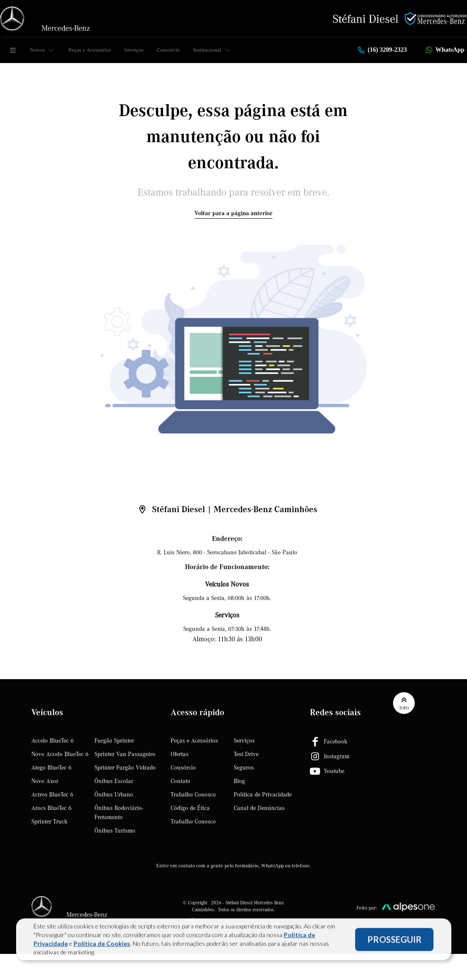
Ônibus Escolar (114, 781)
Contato (180, 781)
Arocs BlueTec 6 (51, 808)
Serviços (134, 50)
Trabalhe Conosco (193, 795)
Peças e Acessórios (90, 50)
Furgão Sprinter (114, 741)
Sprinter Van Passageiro (125, 754)
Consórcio (168, 50)
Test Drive (246, 754)
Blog (239, 781)
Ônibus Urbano (114, 795)
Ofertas (180, 754)
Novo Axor (45, 781)
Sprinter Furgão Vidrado (125, 768)
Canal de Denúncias (259, 808)
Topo (404, 703)
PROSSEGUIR (395, 941)
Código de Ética (190, 808)
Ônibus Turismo (115, 831)
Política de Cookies (102, 945)
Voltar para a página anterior (233, 213)
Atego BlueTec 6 (51, 768)
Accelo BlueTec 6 (52, 741)
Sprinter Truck (49, 822)
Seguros (244, 768)
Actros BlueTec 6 (52, 795)
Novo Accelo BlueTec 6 (60, 754)
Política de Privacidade (263, 795)
